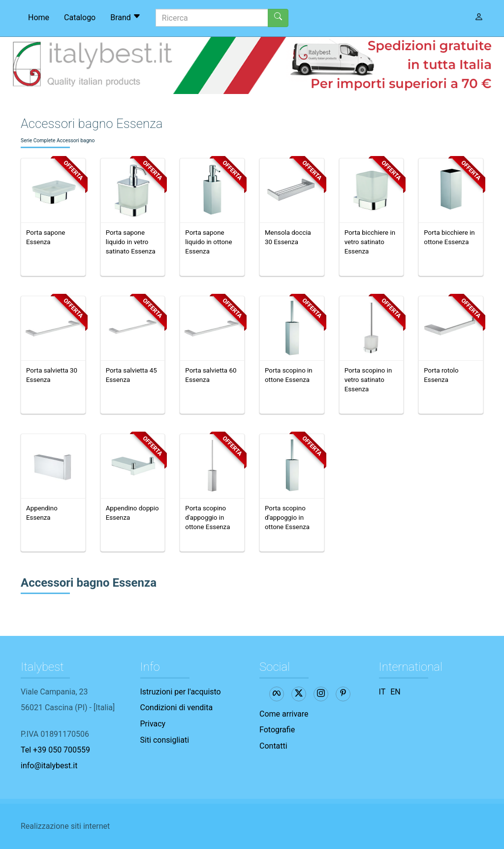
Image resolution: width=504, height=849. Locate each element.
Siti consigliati (165, 740)
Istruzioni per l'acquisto (181, 692)
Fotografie (277, 730)
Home (39, 17)
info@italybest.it (49, 766)
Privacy (153, 724)
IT (382, 692)
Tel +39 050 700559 (55, 750)
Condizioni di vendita (177, 707)
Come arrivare (284, 714)
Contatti (273, 746)
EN (395, 692)
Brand (126, 17)
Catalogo (80, 17)
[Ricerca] (212, 18)
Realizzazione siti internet (65, 826)
